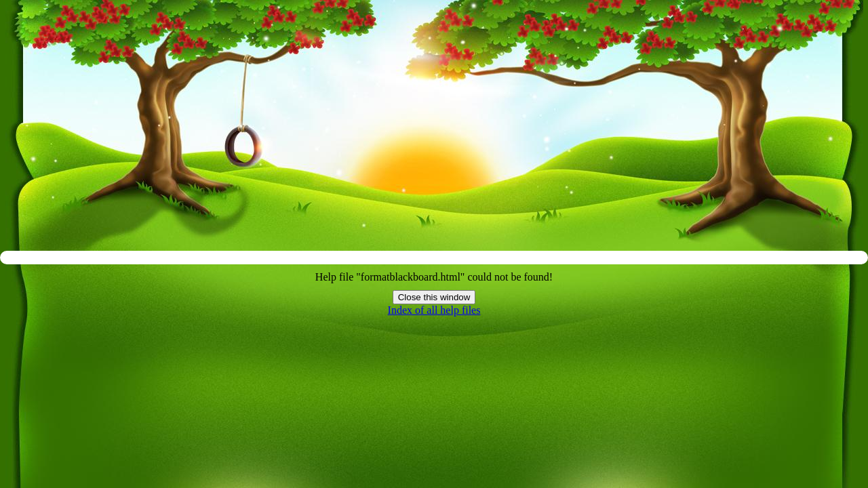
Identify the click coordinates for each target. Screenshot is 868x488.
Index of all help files (434, 310)
